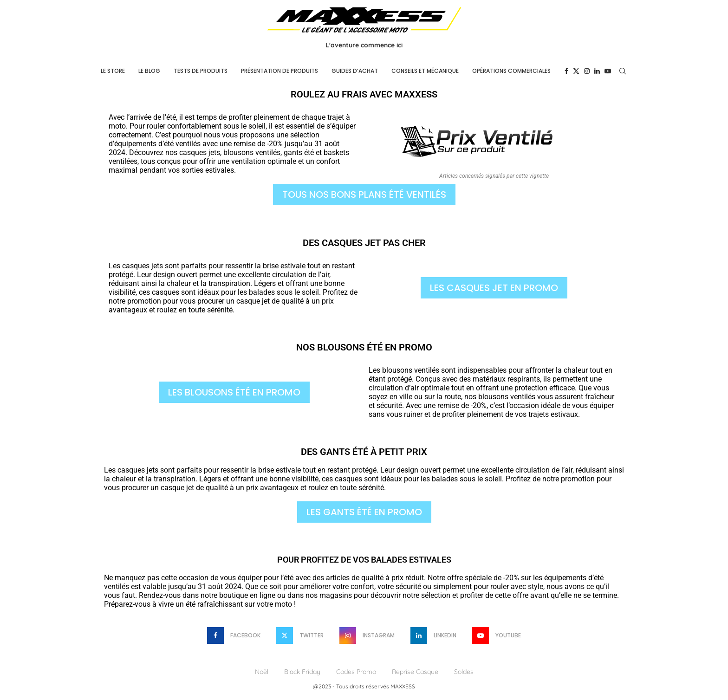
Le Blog (149, 71)
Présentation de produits (279, 71)
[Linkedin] (597, 71)
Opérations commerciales (511, 71)
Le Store (113, 71)
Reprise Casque (415, 672)
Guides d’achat (355, 71)
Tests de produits (201, 71)
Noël (262, 672)
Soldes (464, 672)
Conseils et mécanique (425, 71)
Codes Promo (356, 672)
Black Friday (302, 672)
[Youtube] (608, 71)
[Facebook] (566, 71)
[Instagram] (587, 71)
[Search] (623, 71)
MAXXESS (403, 686)
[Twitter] (576, 71)
